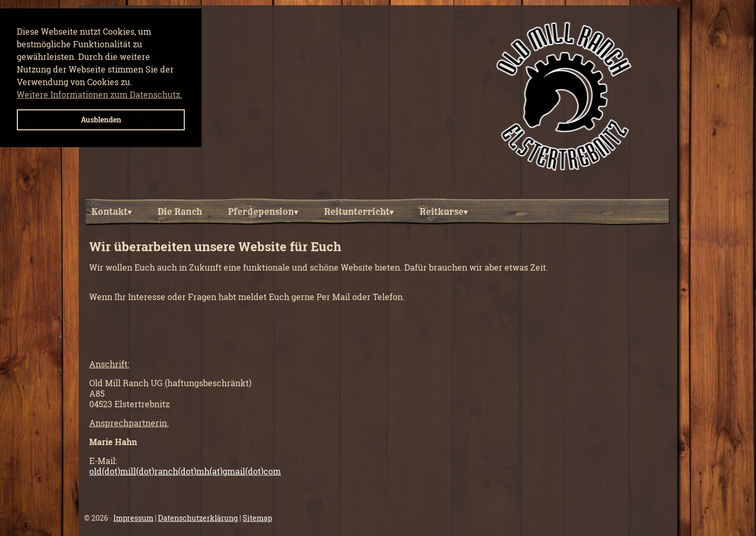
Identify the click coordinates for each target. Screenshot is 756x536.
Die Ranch (180, 212)
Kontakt (112, 212)
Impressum (133, 518)
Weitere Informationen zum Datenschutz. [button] (99, 94)
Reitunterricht (359, 212)
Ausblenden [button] (101, 120)
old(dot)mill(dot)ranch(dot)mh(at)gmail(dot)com (185, 471)
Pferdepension (263, 212)
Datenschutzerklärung (198, 518)
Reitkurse (444, 212)
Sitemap (257, 518)
